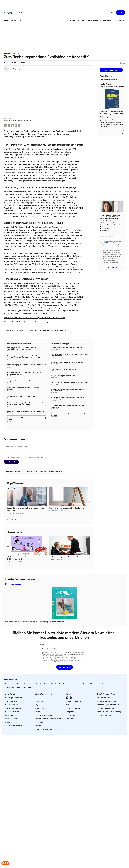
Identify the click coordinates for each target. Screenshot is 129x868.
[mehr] (121, 20)
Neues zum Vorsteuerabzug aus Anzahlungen (67, 363)
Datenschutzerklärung (110, 247)
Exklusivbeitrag (14, 489)
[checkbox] (5, 457)
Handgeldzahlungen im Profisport (63, 376)
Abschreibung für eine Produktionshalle (21, 396)
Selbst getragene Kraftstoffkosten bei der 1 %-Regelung (23, 389)
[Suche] (110, 13)
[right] (88, 519)
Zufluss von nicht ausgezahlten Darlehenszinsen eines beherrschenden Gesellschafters (26, 404)
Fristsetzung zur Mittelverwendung (63, 369)
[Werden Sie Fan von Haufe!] (71, 698)
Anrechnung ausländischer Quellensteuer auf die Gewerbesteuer (68, 390)
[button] (121, 13)
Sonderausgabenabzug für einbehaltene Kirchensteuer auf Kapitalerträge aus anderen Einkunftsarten (26, 357)
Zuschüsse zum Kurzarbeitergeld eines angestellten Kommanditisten (69, 355)
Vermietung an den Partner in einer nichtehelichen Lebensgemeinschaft (25, 373)
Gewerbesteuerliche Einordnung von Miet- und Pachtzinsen (67, 407)
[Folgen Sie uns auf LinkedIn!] (67, 698)
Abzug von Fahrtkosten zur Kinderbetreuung (23, 381)
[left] (85, 519)
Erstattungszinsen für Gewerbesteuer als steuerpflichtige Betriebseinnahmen (21, 348)
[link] (7, 20)
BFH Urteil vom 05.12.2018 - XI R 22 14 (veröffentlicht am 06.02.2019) (35, 318)
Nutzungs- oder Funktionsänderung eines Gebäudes (25, 411)
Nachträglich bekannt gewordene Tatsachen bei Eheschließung (68, 398)
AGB (107, 243)
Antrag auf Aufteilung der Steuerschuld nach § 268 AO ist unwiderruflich (26, 365)
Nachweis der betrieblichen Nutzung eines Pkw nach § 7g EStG (26, 419)
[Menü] (20, 13)
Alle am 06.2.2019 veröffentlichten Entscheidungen (27, 322)
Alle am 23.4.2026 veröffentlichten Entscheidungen (69, 383)
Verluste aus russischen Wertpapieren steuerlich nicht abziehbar (70, 415)
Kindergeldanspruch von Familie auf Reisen (66, 348)
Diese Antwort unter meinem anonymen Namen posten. (27, 457)
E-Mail (42, 645)
